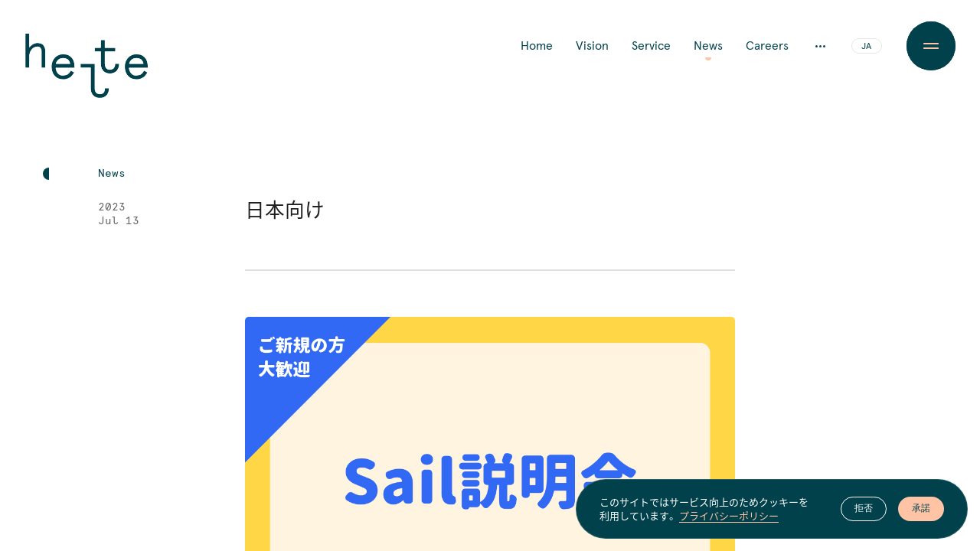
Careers (767, 46)
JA (866, 47)
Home (537, 46)
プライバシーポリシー (729, 516)
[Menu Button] (931, 46)
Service (651, 46)
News (708, 46)
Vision (592, 46)
